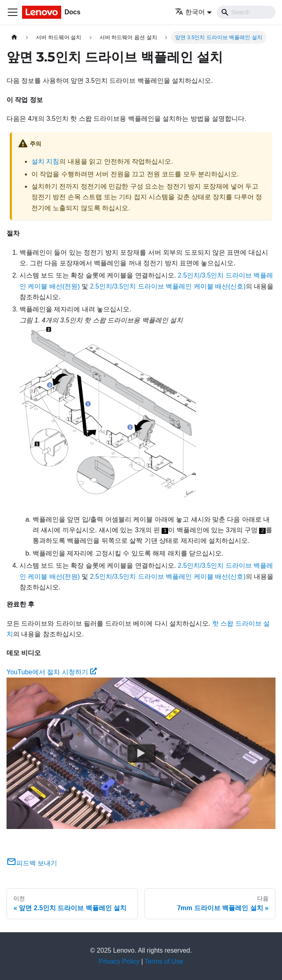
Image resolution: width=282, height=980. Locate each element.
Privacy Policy (119, 961)
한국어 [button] (190, 12)
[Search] (246, 12)
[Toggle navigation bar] (13, 12)
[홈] (14, 37)
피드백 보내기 (32, 863)
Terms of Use (164, 961)
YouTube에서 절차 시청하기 (52, 672)
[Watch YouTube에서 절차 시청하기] (141, 753)
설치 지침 (45, 161)
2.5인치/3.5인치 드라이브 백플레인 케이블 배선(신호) (168, 286)
